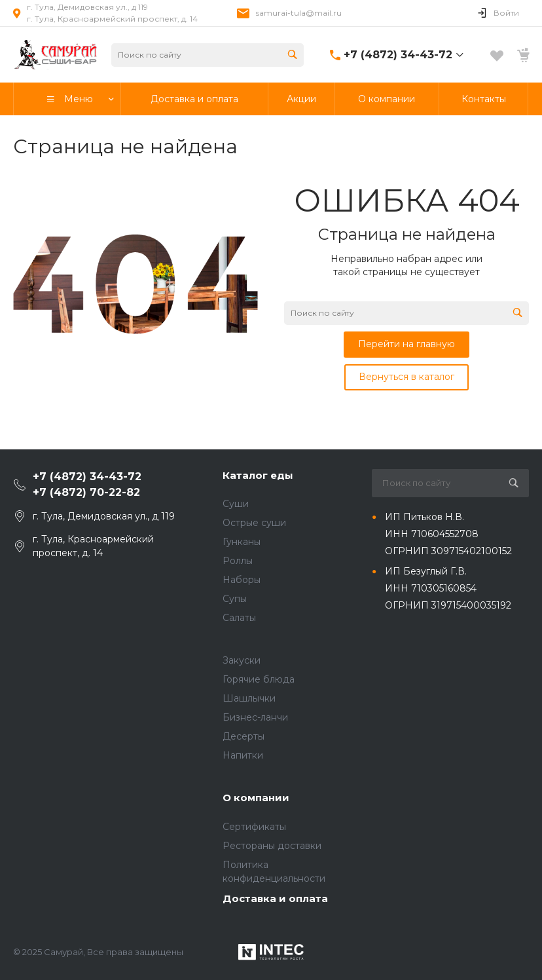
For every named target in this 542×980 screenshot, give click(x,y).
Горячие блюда (259, 679)
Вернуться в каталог (406, 377)
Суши (236, 504)
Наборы (242, 580)
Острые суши (254, 523)
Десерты (244, 736)
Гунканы (242, 542)
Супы (235, 599)
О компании (256, 798)
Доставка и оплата (275, 898)
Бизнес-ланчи (255, 717)
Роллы (238, 561)
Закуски (242, 660)
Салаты (239, 618)
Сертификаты (254, 827)
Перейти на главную (406, 344)
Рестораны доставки (272, 846)
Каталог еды (258, 475)
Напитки (243, 755)
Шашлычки (249, 698)
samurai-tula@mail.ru (299, 13)
